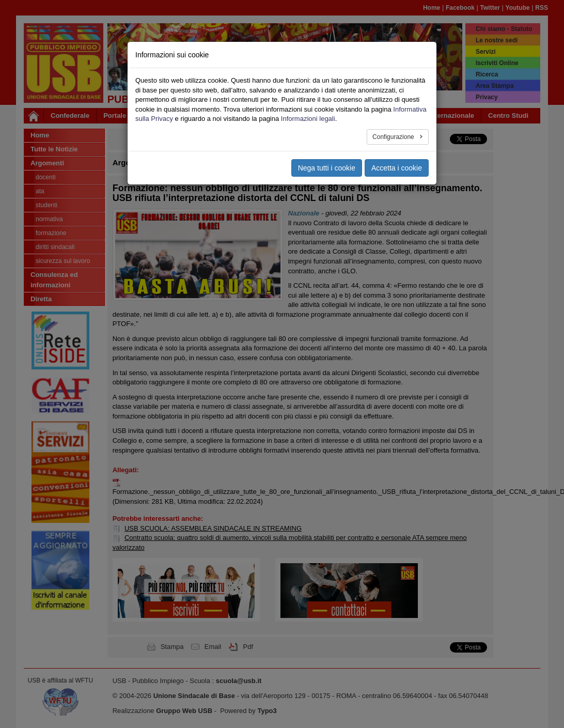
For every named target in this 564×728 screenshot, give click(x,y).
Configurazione (394, 137)
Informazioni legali (308, 119)
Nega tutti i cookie (327, 168)
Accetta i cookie (397, 168)
